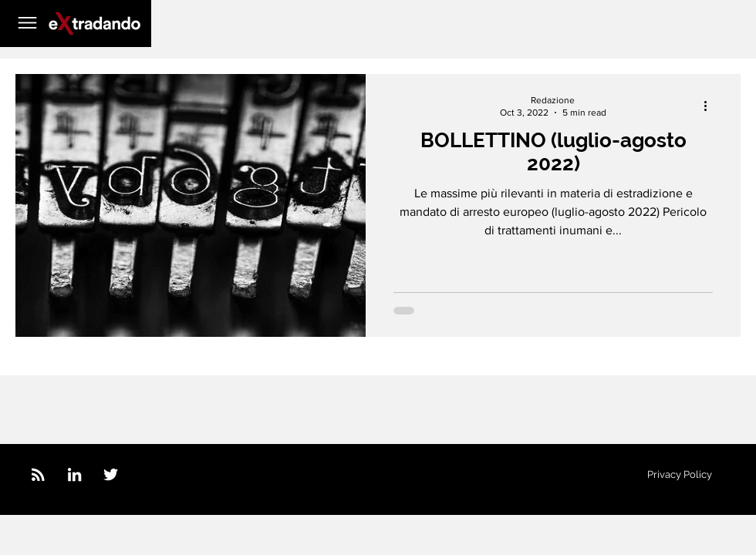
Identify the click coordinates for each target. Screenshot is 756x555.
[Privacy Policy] (680, 475)
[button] (27, 23)
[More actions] (710, 106)
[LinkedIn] (74, 474)
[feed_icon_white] (38, 474)
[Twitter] (111, 474)
